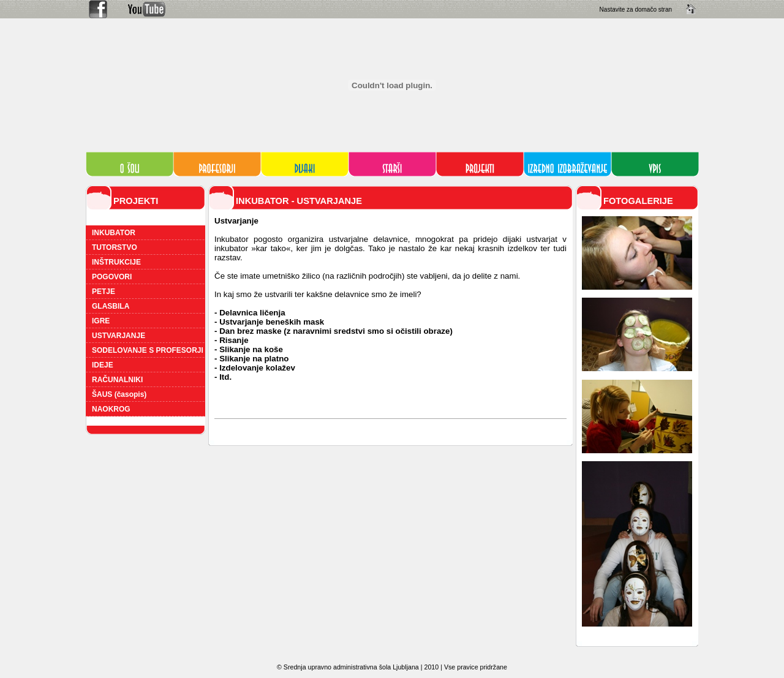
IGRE (101, 321)
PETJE (104, 292)
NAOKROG (111, 409)
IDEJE (103, 365)
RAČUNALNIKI (117, 380)
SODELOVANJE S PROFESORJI (148, 350)
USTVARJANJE (119, 336)
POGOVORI (112, 277)
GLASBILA (111, 306)
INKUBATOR (114, 233)
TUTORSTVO (115, 247)
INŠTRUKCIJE (116, 262)
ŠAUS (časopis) (119, 394)
